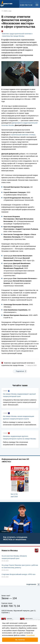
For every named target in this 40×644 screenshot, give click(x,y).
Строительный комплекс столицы (23, 135)
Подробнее (31, 635)
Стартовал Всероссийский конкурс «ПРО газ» (19, 574)
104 (15, 598)
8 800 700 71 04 (26, 5)
